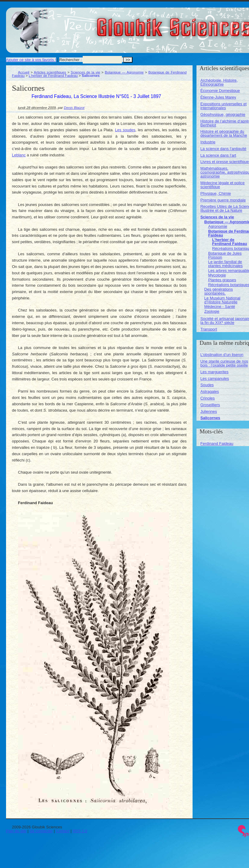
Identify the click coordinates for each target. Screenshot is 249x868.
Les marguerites (214, 372)
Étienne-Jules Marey (218, 97)
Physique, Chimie (216, 193)
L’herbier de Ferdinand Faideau (53, 75)
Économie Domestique (220, 91)
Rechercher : (70, 60)
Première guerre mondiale (223, 200)
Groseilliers (210, 405)
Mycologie (217, 275)
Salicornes (210, 418)
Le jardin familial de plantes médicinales (225, 264)
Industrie (208, 142)
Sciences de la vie (85, 72)
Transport (209, 329)
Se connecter (41, 831)
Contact (63, 831)
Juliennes (209, 411)
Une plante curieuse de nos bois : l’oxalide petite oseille (224, 363)
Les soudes (125, 130)
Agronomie (218, 226)
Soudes (207, 385)
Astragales (210, 392)
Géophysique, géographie (223, 114)
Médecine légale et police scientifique (223, 185)
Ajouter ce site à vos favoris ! (31, 60)
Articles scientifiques (50, 72)
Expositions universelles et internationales (223, 106)
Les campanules (215, 379)
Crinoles (208, 398)
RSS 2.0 (80, 831)
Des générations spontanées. (219, 291)
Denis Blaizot (74, 108)
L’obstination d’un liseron (222, 355)
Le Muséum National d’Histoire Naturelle (222, 300)
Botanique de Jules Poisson (225, 255)
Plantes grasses (222, 280)
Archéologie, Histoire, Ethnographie (219, 82)
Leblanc (19, 155)
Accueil (24, 72)
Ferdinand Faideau (217, 444)
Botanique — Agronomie (124, 72)
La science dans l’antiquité (223, 149)
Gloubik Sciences (208, 24)
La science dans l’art (218, 155)
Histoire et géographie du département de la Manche (224, 133)
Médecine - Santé (220, 307)
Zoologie (212, 311)
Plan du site (16, 831)
